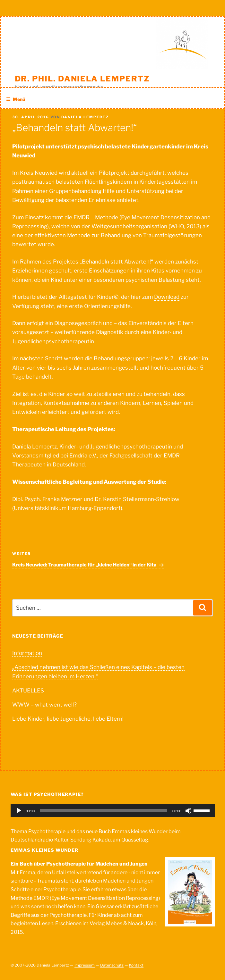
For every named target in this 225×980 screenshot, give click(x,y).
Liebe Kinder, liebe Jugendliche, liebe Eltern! (68, 719)
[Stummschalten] (188, 811)
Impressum (85, 965)
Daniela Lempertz (85, 117)
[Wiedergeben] (19, 811)
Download (167, 297)
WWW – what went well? (44, 705)
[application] (113, 811)
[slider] (104, 811)
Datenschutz (112, 965)
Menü (16, 99)
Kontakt (136, 965)
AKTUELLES (28, 691)
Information (27, 653)
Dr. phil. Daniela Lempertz (82, 79)
